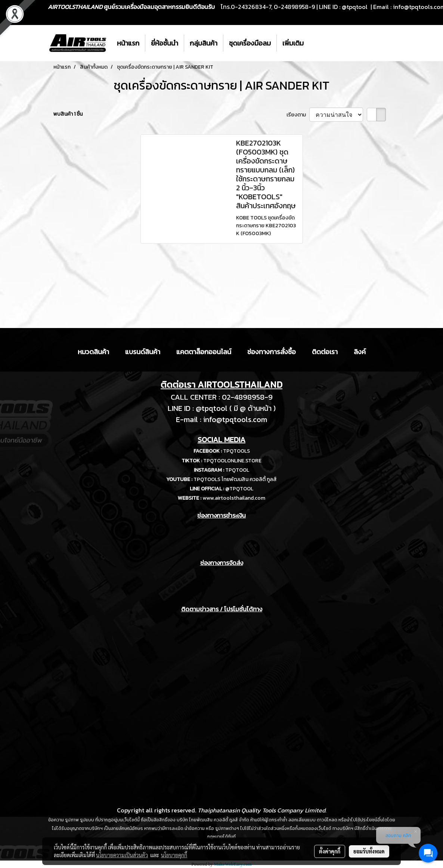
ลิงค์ (360, 352)
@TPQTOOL (239, 489)
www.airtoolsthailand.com (234, 498)
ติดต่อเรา (325, 352)
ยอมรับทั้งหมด (369, 851)
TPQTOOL (237, 470)
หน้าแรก (128, 43)
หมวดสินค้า (93, 352)
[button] (316, 43)
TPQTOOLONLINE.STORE (232, 461)
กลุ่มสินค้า (204, 43)
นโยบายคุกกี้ (174, 855)
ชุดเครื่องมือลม (250, 43)
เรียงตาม (298, 115)
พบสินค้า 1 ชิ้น (68, 114)
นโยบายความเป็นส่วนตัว (122, 855)
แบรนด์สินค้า (143, 352)
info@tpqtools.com (235, 419)
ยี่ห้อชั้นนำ (165, 43)
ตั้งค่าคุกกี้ (330, 851)
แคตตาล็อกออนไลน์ (204, 352)
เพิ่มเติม (293, 43)
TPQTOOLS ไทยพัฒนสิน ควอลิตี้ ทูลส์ (235, 479)
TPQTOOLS (236, 451)
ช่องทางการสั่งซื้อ (272, 352)
